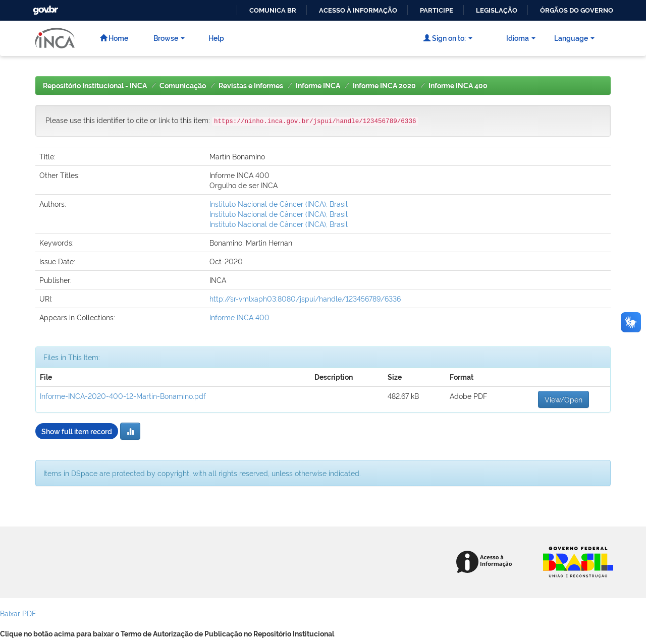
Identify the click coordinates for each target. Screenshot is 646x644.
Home (114, 38)
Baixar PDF (18, 613)
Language (574, 38)
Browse (169, 38)
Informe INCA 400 (458, 86)
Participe (437, 10)
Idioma (521, 38)
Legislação (497, 10)
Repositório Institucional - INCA (95, 86)
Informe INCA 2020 (384, 86)
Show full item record (77, 431)
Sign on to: (448, 38)
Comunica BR (273, 10)
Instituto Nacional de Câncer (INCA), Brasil (279, 203)
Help (216, 38)
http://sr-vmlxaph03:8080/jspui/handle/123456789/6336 (305, 298)
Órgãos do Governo (577, 10)
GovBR (44, 7)
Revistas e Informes (251, 86)
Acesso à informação (358, 10)
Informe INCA (318, 86)
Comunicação (183, 86)
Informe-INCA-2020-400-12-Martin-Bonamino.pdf (123, 396)
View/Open (563, 399)
